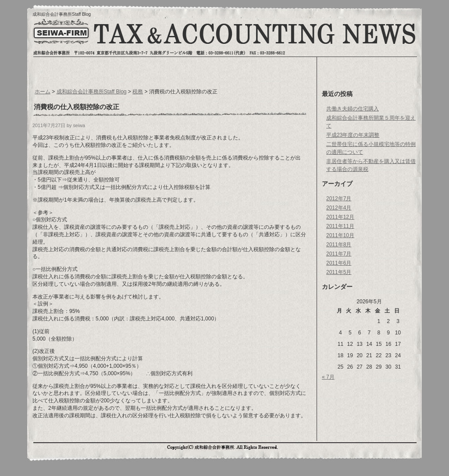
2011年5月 (339, 272)
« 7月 (328, 377)
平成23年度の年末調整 (353, 135)
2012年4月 (339, 208)
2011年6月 (339, 263)
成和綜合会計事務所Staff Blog (62, 14)
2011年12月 (340, 217)
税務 (138, 92)
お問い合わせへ (377, 37)
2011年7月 (339, 254)
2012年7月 (339, 199)
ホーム (43, 92)
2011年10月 (340, 235)
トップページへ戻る (61, 38)
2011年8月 (339, 245)
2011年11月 (340, 226)
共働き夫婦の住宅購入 (353, 109)
